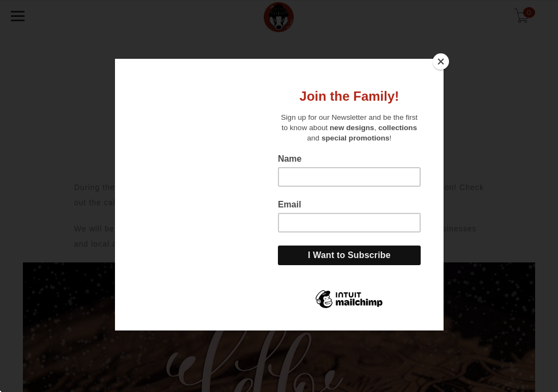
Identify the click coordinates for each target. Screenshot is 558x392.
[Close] (441, 62)
